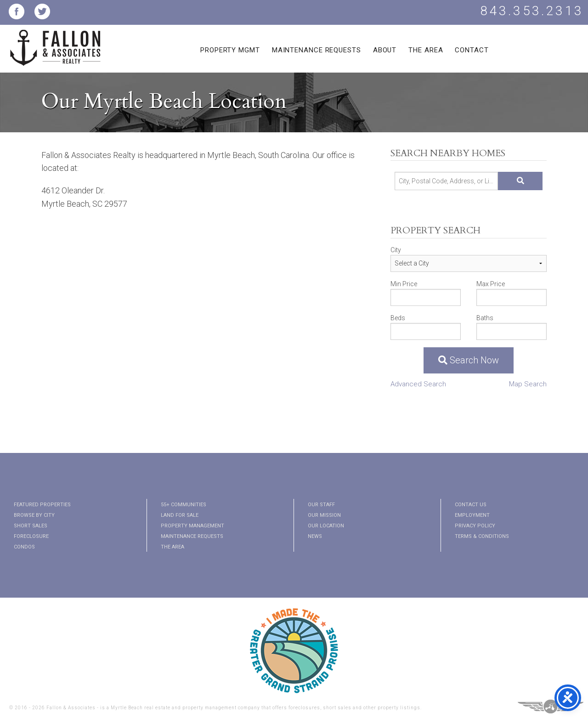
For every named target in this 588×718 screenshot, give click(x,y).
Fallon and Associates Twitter (42, 11)
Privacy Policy (475, 526)
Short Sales (31, 526)
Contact (472, 50)
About (385, 50)
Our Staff (321, 505)
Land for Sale (180, 515)
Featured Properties (42, 505)
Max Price (491, 284)
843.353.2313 (532, 11)
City (396, 250)
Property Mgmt (230, 50)
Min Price (404, 284)
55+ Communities (184, 505)
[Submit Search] (520, 181)
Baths (485, 318)
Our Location (326, 526)
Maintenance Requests (317, 50)
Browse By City (34, 515)
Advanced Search (418, 384)
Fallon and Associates (55, 53)
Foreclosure (31, 536)
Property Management (192, 526)
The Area (426, 50)
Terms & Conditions (482, 536)
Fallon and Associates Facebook (17, 11)
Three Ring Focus (551, 707)
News (315, 536)
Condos (24, 547)
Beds (398, 318)
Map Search (528, 384)
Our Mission (324, 515)
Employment (472, 515)
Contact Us (471, 505)
